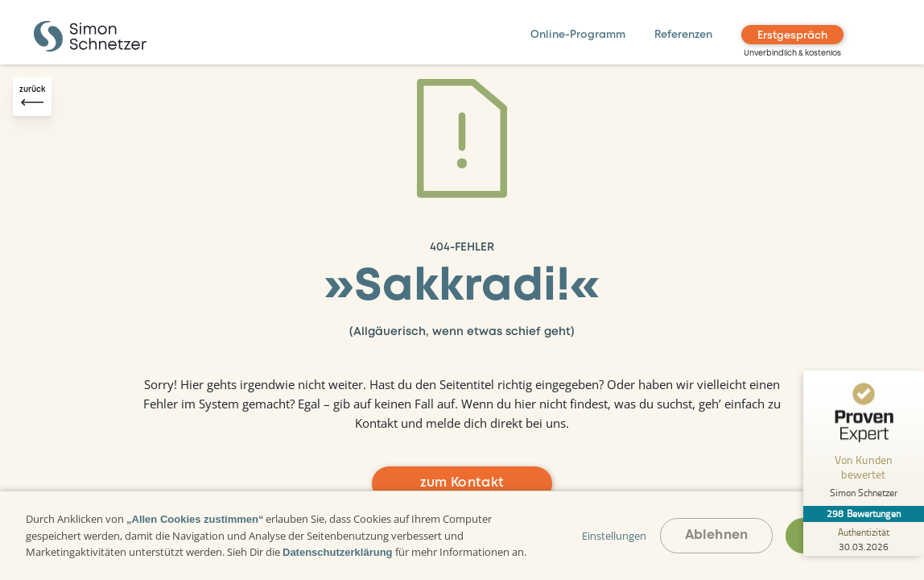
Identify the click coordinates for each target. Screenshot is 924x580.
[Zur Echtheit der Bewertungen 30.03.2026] (864, 539)
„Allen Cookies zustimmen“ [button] (195, 519)
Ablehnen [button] (716, 535)
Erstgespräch (792, 36)
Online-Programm (578, 35)
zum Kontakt (462, 483)
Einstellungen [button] (614, 536)
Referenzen (683, 35)
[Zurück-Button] (32, 97)
